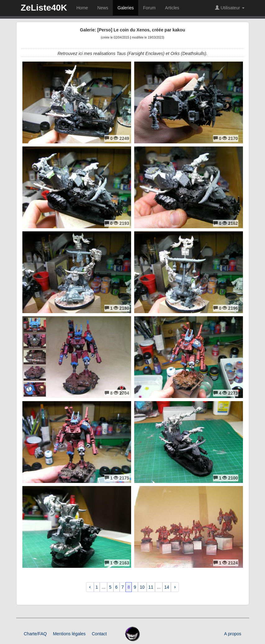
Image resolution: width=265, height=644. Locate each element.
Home (82, 8)
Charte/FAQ (35, 634)
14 (167, 587)
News (103, 8)
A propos (233, 634)
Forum (149, 8)
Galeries (126, 8)
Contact (99, 634)
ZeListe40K (44, 8)
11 (151, 587)
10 (142, 587)
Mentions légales (69, 634)
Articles (172, 8)
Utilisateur (230, 8)
